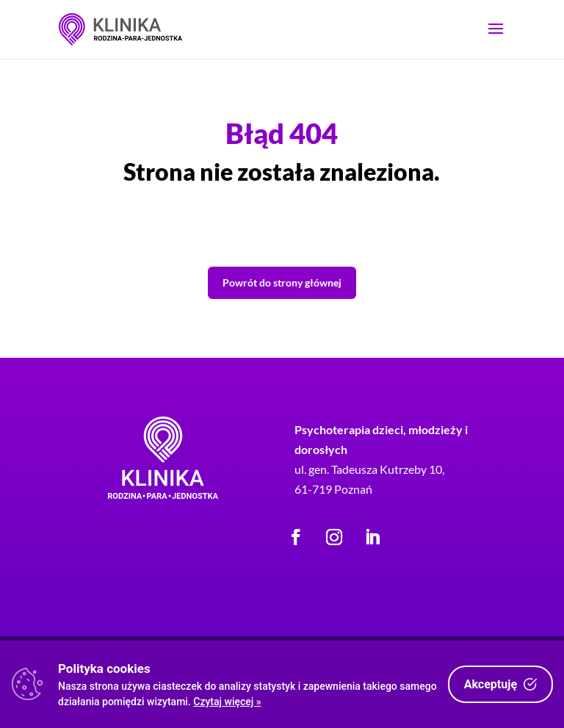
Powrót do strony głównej (282, 282)
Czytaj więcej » (227, 702)
